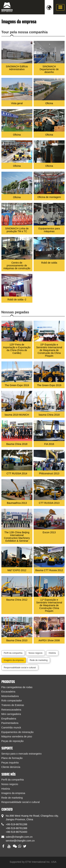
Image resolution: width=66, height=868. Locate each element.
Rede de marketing (39, 660)
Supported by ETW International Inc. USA (33, 862)
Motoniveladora (10, 696)
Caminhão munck (11, 728)
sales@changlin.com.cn (19, 837)
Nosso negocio (35, 653)
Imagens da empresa (14, 660)
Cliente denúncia (11, 767)
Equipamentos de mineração (18, 732)
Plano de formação (12, 758)
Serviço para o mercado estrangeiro (22, 754)
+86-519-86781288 (17, 824)
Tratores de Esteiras (13, 705)
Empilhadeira (9, 719)
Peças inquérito (10, 763)
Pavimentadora (10, 723)
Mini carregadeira (11, 714)
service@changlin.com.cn (20, 841)
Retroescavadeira (11, 710)
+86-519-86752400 (17, 832)
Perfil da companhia (13, 653)
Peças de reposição (12, 741)
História (52, 653)
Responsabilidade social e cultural (20, 668)
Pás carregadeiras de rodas (17, 687)
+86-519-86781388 (17, 828)
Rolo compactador (12, 701)
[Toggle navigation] (60, 7)
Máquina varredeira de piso (17, 736)
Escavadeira (8, 692)
